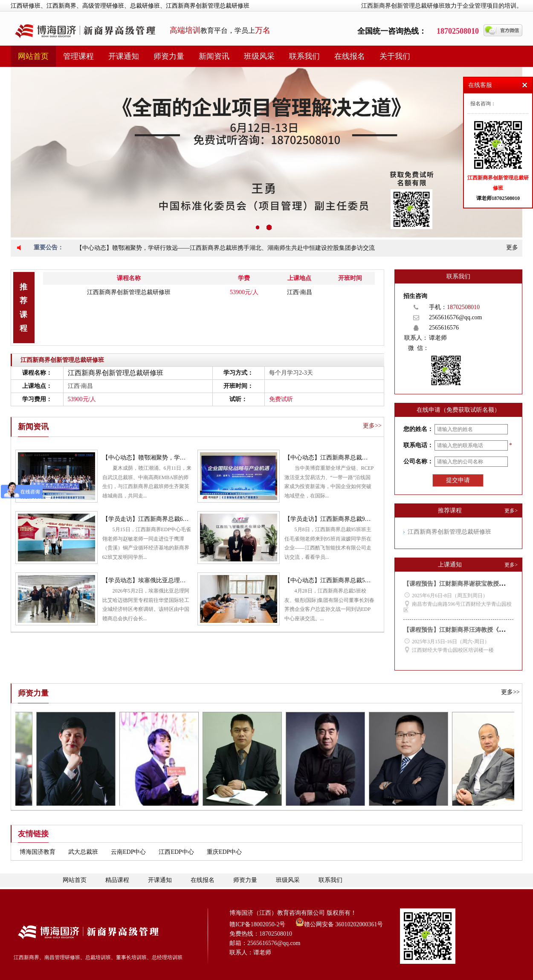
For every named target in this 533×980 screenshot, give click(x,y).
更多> (511, 511)
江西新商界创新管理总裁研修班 (129, 292)
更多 (512, 247)
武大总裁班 (83, 852)
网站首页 (33, 56)
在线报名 (350, 56)
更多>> (372, 426)
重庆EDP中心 (224, 852)
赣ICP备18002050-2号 (257, 924)
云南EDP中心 (128, 852)
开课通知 (124, 56)
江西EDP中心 (176, 852)
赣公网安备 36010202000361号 (339, 922)
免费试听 (281, 399)
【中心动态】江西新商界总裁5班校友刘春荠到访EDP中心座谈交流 (372, 580)
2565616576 (444, 328)
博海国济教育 (38, 852)
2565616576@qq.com (456, 317)
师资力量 (169, 56)
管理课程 (78, 56)
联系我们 (304, 56)
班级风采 (259, 56)
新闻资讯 (214, 56)
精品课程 (117, 880)
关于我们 (395, 56)
